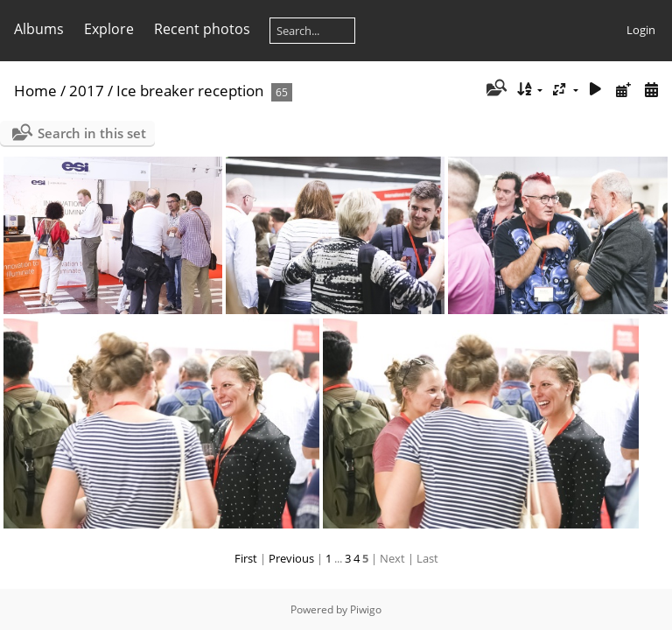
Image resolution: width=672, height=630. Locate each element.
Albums (39, 29)
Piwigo (366, 609)
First (246, 558)
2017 (87, 91)
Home (35, 91)
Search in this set (92, 133)
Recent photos (202, 29)
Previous (291, 558)
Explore (109, 29)
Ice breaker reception (190, 91)
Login (641, 30)
